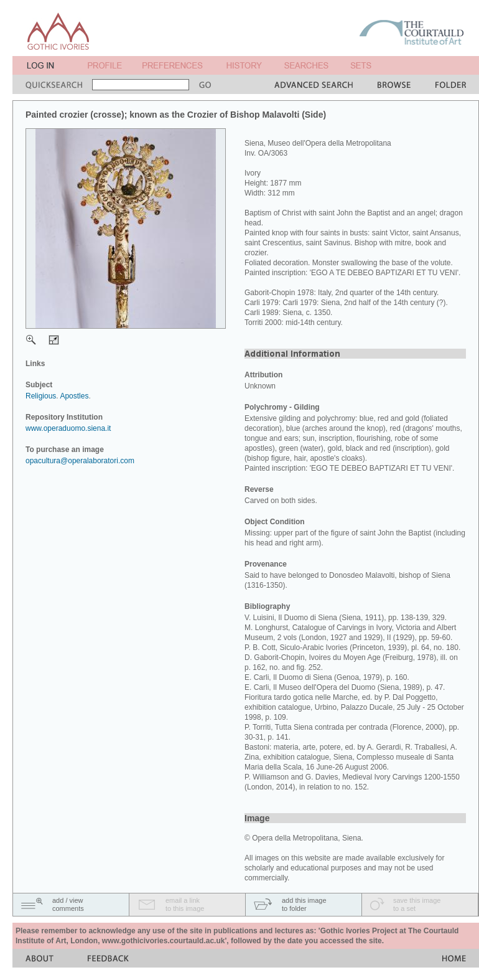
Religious (41, 396)
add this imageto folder (304, 904)
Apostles (74, 396)
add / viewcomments (68, 904)
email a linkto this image (185, 904)
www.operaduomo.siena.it (68, 428)
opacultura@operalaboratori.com (80, 461)
